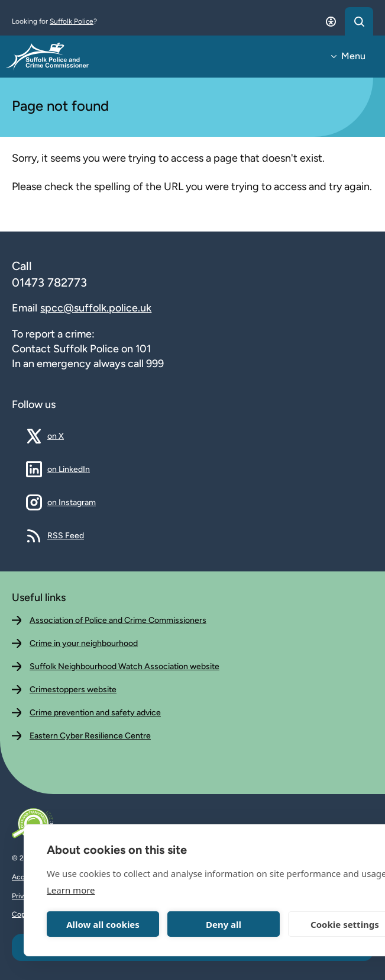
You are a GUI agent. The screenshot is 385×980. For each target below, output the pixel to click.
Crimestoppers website (73, 690)
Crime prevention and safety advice (95, 713)
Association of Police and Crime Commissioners (118, 620)
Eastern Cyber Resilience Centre (90, 736)
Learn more (71, 890)
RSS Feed (66, 535)
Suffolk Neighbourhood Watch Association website (124, 666)
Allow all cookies (103, 924)
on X (64, 436)
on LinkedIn (69, 469)
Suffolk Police (72, 21)
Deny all (224, 924)
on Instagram (72, 502)
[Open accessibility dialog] (331, 21)
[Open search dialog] (359, 21)
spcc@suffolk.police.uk (96, 308)
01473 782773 (49, 282)
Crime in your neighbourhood (84, 643)
